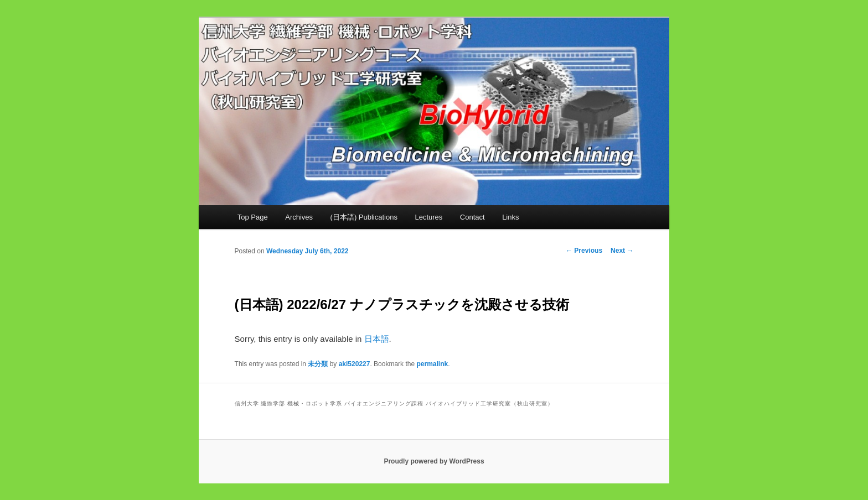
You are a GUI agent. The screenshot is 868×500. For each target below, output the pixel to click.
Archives (299, 217)
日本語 (377, 339)
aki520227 (355, 364)
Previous (584, 251)
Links (510, 217)
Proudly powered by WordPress (434, 461)
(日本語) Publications (364, 217)
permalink (432, 364)
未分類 (318, 364)
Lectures (428, 217)
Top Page (253, 217)
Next (622, 251)
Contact (472, 217)
